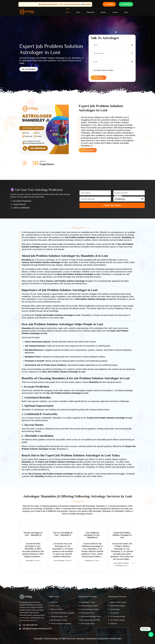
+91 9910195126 (30, 625)
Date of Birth (118, 197)
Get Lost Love (114, 613)
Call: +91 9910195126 (29, 69)
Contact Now (98, 78)
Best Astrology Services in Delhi (90, 620)
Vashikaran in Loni (92, 564)
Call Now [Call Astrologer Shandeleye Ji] (109, 4)
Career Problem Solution (118, 606)
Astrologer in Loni (33, 564)
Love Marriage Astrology (118, 617)
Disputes (103, 12)
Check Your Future (112, 205)
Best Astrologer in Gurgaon (59, 620)
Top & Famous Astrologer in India (91, 617)
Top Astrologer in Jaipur (88, 602)
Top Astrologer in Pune (87, 613)
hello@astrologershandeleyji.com (37, 629)
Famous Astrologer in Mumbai (90, 609)
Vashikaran (114, 624)
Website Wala (115, 638)
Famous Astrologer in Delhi (59, 617)
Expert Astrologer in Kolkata (89, 606)
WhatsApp (126, 4)
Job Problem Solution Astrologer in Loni (123, 567)
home (67, 12)
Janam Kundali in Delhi (88, 624)
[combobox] (112, 70)
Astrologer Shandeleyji (86, 638)
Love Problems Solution (117, 620)
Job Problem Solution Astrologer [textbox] (103, 70)
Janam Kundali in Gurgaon (118, 602)
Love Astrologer (115, 609)
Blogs (126, 12)
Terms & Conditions (57, 609)
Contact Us (54, 602)
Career (78, 12)
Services (115, 12)
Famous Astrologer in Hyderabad (61, 624)
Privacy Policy (55, 606)
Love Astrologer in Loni (63, 564)
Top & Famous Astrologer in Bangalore (63, 613)
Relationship (90, 12)
